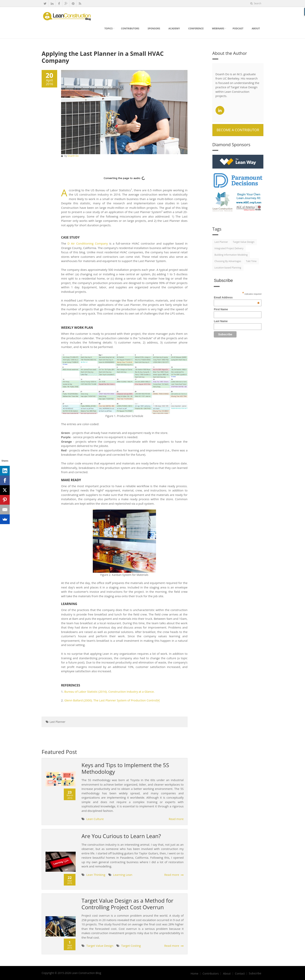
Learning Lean (123, 875)
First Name (221, 309)
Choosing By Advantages (228, 261)
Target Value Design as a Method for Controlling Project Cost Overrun (127, 904)
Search (256, 3)
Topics (109, 28)
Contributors (130, 28)
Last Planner (57, 722)
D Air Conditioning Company (88, 243)
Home (195, 974)
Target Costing (131, 946)
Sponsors (154, 28)
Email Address (237, 297)
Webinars (218, 28)
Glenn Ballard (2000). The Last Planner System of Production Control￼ (112, 700)
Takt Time (251, 261)
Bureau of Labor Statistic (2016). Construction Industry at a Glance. (109, 692)
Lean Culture (95, 819)
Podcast (238, 28)
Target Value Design (100, 946)
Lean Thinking (96, 875)
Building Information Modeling (231, 255)
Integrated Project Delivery (229, 248)
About (256, 28)
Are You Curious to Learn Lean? (121, 836)
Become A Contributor (238, 130)
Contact (240, 974)
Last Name (221, 321)
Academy (174, 28)
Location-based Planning (228, 268)
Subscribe (255, 973)
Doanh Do (73, 156)
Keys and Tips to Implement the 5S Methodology (125, 768)
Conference (196, 28)
